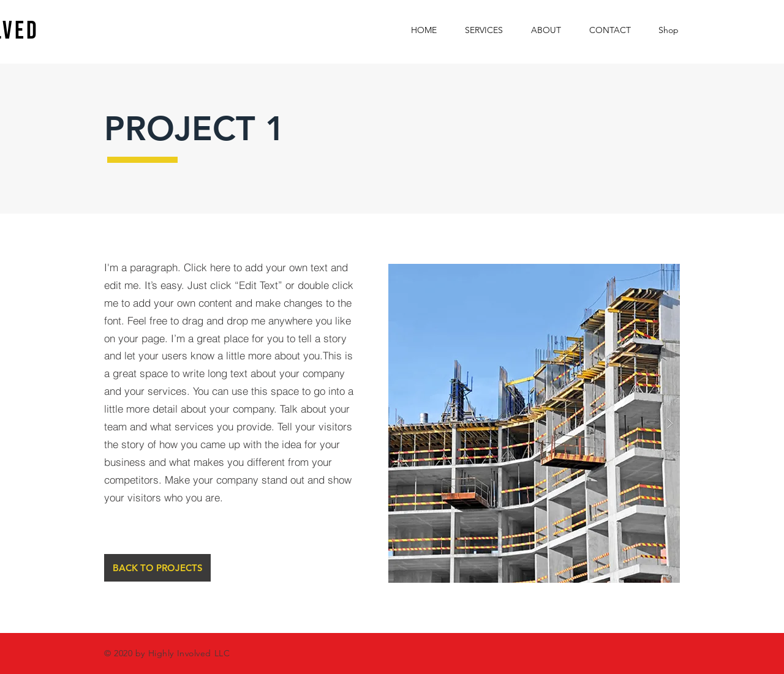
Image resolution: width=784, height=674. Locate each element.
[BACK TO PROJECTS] (157, 568)
